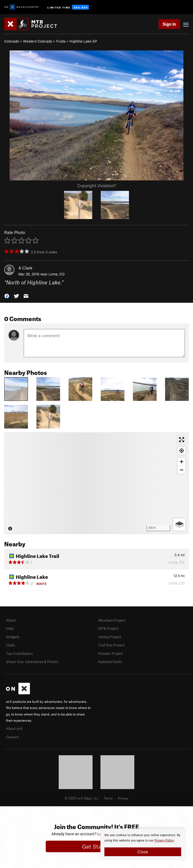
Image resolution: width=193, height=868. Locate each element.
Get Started (97, 846)
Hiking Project (109, 637)
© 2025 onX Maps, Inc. (82, 798)
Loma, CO (57, 274)
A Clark (25, 268)
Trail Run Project (111, 645)
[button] (7, 296)
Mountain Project (112, 620)
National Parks (110, 662)
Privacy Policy (164, 841)
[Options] (179, 524)
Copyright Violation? (97, 185)
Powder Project (110, 653)
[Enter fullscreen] (182, 440)
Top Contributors (19, 653)
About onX (14, 728)
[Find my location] (182, 451)
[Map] (97, 483)
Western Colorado (38, 41)
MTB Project (108, 628)
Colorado (12, 41)
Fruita (61, 41)
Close (143, 852)
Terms (108, 798)
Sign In (169, 24)
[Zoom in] (182, 462)
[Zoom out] (182, 470)
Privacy (123, 798)
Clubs (10, 645)
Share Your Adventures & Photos (32, 662)
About (11, 620)
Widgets (13, 637)
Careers (12, 737)
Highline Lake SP (83, 41)
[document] (143, 844)
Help (10, 628)
